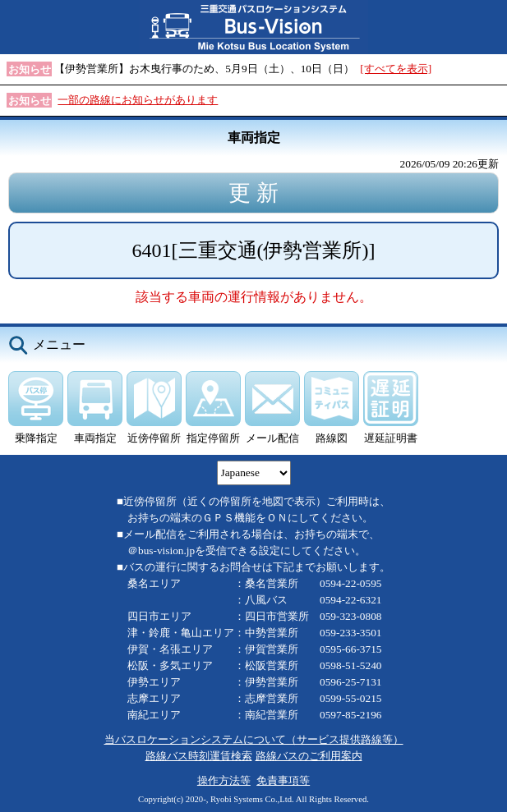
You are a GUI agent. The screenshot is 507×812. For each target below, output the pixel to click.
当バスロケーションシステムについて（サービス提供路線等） (254, 739)
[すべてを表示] (396, 69)
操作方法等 (224, 780)
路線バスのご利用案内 (309, 756)
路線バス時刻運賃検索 (199, 756)
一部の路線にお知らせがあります (138, 100)
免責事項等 (283, 780)
